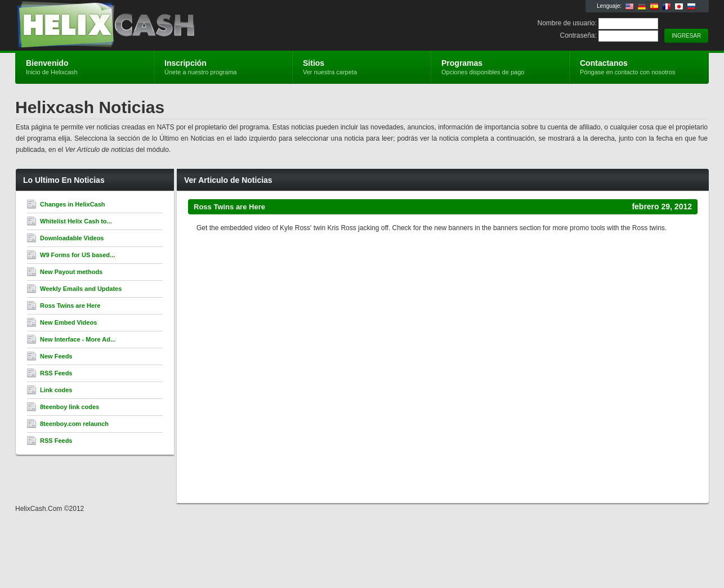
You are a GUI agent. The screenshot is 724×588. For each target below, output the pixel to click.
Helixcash (149, 26)
